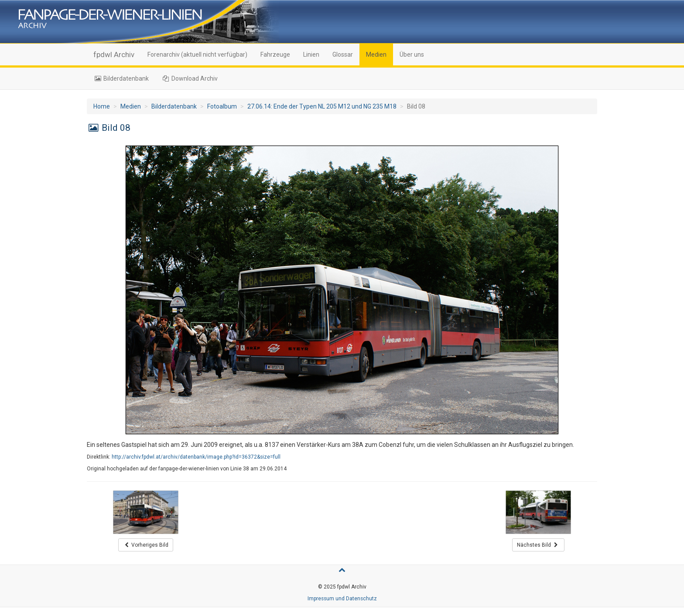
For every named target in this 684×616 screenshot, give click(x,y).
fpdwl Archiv (114, 54)
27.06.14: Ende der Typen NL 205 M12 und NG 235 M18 (322, 106)
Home (102, 106)
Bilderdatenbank (121, 78)
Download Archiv (190, 78)
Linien (311, 54)
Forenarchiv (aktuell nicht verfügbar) (197, 54)
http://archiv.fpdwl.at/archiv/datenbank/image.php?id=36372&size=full (196, 457)
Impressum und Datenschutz (342, 599)
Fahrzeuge (275, 54)
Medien (376, 54)
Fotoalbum (222, 106)
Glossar (343, 54)
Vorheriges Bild (146, 545)
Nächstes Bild (538, 545)
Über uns (412, 54)
